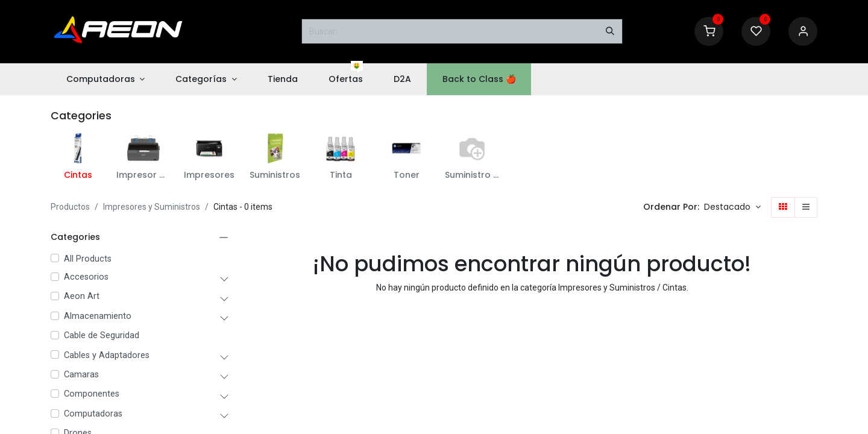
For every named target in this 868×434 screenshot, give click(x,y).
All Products (88, 259)
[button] (732, 207)
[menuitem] (105, 79)
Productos (70, 207)
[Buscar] (610, 31)
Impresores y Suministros (152, 207)
